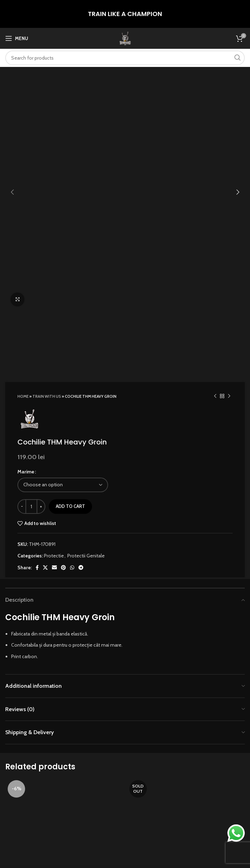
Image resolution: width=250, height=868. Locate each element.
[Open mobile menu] (17, 38)
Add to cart (70, 275)
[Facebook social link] (37, 336)
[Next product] (229, 165)
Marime (26, 241)
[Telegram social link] (81, 336)
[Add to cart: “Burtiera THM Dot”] (58, 655)
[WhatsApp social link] (72, 336)
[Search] (125, 58)
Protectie (54, 324)
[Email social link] (54, 336)
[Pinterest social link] (63, 336)
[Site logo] (125, 38)
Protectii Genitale (86, 324)
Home (23, 165)
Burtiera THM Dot (64, 671)
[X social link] (45, 336)
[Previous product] (215, 165)
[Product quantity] (31, 275)
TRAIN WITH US (47, 165)
